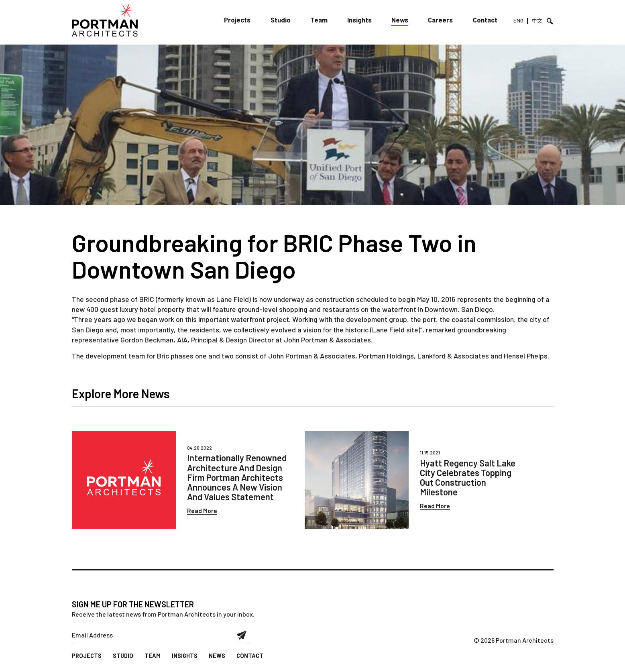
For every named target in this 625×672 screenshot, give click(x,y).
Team (322, 20)
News (402, 20)
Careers (442, 20)
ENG (519, 20)
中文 (537, 20)
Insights (362, 20)
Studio (284, 20)
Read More (202, 510)
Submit (242, 635)
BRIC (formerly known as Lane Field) (195, 299)
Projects (242, 20)
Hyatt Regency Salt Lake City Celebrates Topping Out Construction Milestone (468, 478)
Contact (486, 20)
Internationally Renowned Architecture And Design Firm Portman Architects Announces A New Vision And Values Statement (237, 477)
